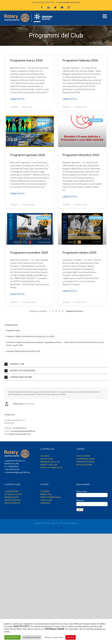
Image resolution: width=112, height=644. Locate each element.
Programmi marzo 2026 (26, 60)
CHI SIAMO (45, 456)
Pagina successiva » (75, 311)
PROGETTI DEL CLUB (49, 465)
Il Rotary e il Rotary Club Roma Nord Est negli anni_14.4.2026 (30, 336)
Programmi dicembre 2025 (81, 155)
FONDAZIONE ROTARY (85, 462)
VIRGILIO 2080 (46, 500)
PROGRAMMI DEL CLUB (50, 462)
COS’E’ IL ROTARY (83, 456)
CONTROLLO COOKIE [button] (32, 637)
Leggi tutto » (18, 99)
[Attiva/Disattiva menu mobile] (105, 16)
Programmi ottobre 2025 (80, 253)
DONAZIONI (45, 503)
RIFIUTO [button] (71, 637)
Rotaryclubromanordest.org (20, 434)
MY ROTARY (45, 491)
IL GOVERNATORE (12, 491)
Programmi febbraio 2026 (80, 60)
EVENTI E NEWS (47, 459)
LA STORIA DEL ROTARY (86, 459)
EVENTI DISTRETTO (12, 503)
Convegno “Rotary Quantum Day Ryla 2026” (23, 351)
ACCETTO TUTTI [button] (12, 637)
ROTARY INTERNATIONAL (51, 497)
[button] (56, 364)
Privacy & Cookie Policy (54, 637)
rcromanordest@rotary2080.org (68, 2)
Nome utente (82, 491)
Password (80, 500)
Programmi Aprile (13, 330)
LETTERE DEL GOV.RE (13, 494)
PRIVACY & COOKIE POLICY (51, 468)
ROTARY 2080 (46, 494)
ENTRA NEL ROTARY (84, 465)
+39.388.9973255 (19, 428)
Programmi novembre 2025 (29, 253)
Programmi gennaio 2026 (28, 155)
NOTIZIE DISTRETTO (13, 500)
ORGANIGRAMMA (11, 497)
